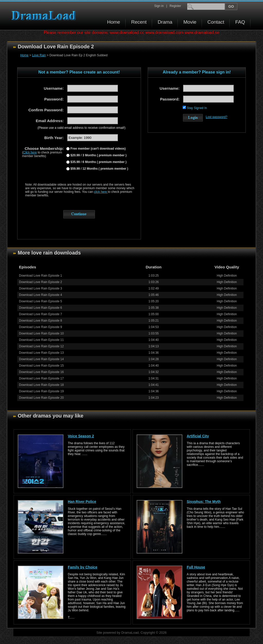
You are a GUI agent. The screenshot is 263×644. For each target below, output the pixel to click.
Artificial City (198, 436)
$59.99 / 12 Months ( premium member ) (99, 169)
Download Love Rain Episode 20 (41, 398)
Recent (139, 22)
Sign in (159, 6)
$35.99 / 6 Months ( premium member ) (98, 162)
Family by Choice (83, 567)
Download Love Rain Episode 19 (41, 391)
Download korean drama (45, 16)
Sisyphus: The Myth (204, 502)
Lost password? (217, 117)
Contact (216, 22)
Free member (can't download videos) (98, 149)
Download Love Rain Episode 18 (41, 385)
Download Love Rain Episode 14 (41, 359)
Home (114, 22)
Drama (165, 22)
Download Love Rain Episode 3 (40, 288)
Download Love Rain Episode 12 (41, 346)
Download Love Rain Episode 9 (40, 327)
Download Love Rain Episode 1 (40, 276)
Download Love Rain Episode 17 (41, 378)
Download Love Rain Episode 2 (40, 282)
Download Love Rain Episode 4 (40, 295)
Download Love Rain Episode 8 (40, 321)
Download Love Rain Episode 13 (41, 353)
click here (101, 192)
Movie (190, 22)
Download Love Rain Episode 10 (41, 333)
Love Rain (39, 55)
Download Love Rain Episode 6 (40, 308)
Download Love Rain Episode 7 (40, 314)
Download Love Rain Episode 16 (41, 372)
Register (175, 6)
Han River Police (82, 502)
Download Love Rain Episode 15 (41, 366)
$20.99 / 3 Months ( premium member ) (98, 155)
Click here (30, 152)
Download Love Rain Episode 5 (40, 301)
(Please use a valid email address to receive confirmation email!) (82, 128)
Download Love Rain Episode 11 (41, 340)
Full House (196, 567)
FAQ (240, 22)
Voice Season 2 (81, 436)
